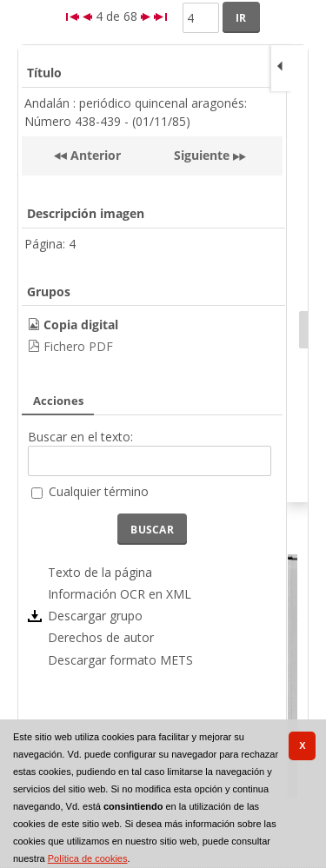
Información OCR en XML (120, 594)
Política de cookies (88, 858)
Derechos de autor (101, 637)
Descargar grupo (95, 616)
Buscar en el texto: (80, 437)
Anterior (94, 155)
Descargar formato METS (120, 660)
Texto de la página (100, 572)
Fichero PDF (78, 346)
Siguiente (202, 155)
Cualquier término (99, 491)
